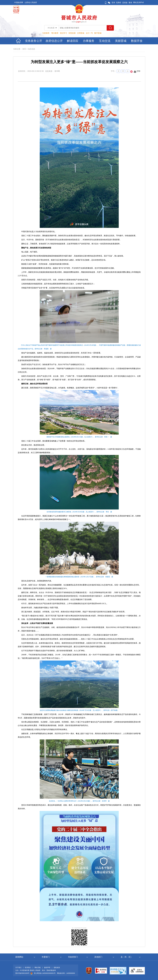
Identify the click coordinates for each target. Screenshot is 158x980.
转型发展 (72, 33)
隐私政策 (57, 967)
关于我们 (18, 967)
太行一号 (89, 33)
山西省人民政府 (31, 2)
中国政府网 (19, 2)
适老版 (125, 3)
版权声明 (47, 967)
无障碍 (118, 3)
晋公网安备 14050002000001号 (45, 973)
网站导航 (38, 967)
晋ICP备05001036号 (22, 973)
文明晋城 (81, 33)
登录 (113, 3)
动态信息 (31, 49)
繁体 (130, 3)
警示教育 (55, 33)
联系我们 (28, 967)
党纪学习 (63, 33)
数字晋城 (98, 33)
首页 (24, 49)
